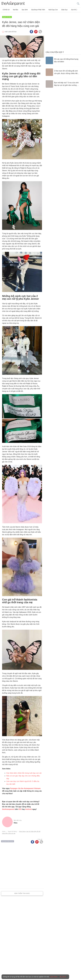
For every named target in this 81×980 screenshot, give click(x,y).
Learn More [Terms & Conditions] (54, 977)
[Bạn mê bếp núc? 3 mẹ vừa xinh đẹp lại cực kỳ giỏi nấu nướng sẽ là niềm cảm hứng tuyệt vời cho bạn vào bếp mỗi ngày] (63, 83)
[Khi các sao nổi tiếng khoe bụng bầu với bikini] (63, 59)
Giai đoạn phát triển (35, 10)
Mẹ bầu (15, 10)
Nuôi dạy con (49, 10)
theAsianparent (8, 808)
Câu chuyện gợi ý (55, 51)
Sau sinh (23, 10)
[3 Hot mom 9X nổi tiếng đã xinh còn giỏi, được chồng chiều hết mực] (63, 71)
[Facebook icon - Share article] (31, 30)
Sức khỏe (69, 10)
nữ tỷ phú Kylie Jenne (8, 840)
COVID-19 (6, 10)
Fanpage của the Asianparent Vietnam (25, 787)
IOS (20, 808)
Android (28, 808)
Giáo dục (60, 10)
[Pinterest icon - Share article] (36, 30)
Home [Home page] (4, 830)
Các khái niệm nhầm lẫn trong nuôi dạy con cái (24, 772)
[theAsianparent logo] (13, 4)
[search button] (78, 4)
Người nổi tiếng (7, 16)
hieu (16, 821)
